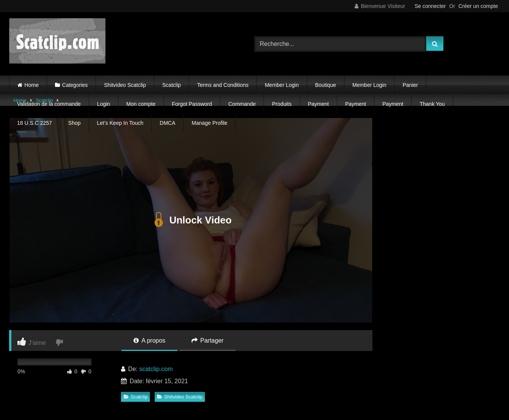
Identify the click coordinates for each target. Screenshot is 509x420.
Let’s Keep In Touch (120, 123)
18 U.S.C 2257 (35, 123)
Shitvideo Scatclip (125, 85)
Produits (282, 104)
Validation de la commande (49, 104)
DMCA (167, 123)
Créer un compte (478, 6)
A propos (149, 341)
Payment (318, 104)
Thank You (432, 104)
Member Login (282, 85)
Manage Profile (209, 123)
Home (32, 85)
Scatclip (172, 85)
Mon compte (141, 104)
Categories (75, 85)
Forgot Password (192, 104)
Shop (75, 123)
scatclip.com (156, 369)
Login (104, 104)
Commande (242, 104)
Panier (410, 85)
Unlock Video (191, 220)
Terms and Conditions (223, 85)
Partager (208, 341)
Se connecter (430, 6)
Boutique (326, 85)
